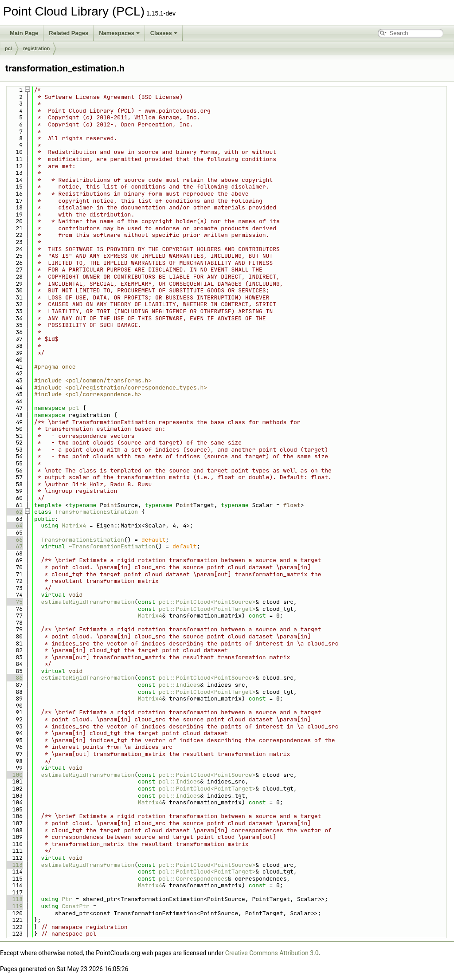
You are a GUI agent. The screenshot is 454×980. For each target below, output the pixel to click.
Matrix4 (74, 525)
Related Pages (68, 33)
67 (14, 546)
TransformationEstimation (96, 512)
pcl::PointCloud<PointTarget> (207, 609)
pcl (8, 48)
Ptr (67, 899)
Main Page (24, 33)
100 (14, 775)
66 (14, 540)
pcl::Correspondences (193, 879)
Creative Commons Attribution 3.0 (272, 953)
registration (37, 48)
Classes (164, 33)
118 (14, 899)
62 (14, 512)
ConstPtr (75, 906)
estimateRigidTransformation (88, 602)
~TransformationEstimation (112, 546)
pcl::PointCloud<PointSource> (207, 602)
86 (14, 678)
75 (14, 602)
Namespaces (119, 33)
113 (14, 865)
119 (14, 906)
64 (14, 525)
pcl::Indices (180, 685)
